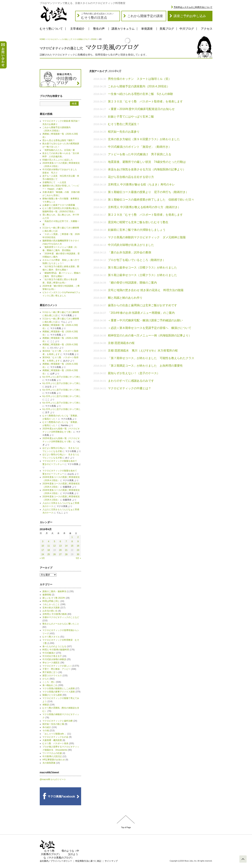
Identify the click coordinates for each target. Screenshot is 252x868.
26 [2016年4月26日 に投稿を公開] (54, 554)
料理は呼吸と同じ (51, 601)
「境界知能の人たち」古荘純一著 (59, 150)
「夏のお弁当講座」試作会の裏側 (130, 252)
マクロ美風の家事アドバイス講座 (59, 692)
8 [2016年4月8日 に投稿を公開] (72, 541)
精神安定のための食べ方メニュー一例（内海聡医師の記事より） (150, 335)
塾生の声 (99, 29)
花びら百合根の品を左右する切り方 (131, 177)
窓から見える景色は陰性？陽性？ (59, 140)
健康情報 (47, 595)
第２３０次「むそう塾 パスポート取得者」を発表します (145, 101)
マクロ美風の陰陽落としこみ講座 (59, 688)
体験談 (46, 705)
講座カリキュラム (123, 29)
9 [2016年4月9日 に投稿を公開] (78, 541)
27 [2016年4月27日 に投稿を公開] (60, 554)
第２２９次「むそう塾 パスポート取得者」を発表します (145, 215)
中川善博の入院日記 (52, 756)
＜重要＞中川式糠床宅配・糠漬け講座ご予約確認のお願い (145, 320)
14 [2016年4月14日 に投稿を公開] (66, 546)
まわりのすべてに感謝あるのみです (131, 381)
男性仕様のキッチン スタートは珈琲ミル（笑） (140, 79)
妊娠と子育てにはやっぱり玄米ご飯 (131, 117)
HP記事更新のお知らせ (54, 760)
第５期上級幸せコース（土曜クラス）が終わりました (142, 275)
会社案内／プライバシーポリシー (56, 861)
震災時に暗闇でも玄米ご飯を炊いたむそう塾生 (138, 222)
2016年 (94, 39)
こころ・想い (49, 682)
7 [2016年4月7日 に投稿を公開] (66, 541)
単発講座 (147, 29)
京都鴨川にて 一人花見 (54, 182)
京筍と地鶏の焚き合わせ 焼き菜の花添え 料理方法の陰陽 (146, 290)
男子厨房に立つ (50, 672)
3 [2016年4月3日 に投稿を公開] (43, 541)
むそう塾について (51, 29)
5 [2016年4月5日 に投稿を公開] (54, 541)
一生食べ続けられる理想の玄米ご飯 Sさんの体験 (141, 94)
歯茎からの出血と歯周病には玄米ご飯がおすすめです (142, 305)
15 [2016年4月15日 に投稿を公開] (72, 546)
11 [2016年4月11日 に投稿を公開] (48, 546)
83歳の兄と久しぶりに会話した (58, 160)
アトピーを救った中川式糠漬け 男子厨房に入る (140, 154)
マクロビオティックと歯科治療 (58, 721)
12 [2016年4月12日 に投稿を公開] (54, 546)
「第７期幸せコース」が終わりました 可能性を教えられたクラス (151, 358)
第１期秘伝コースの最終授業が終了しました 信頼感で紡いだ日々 (151, 200)
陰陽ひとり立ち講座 (52, 695)
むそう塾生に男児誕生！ (125, 124)
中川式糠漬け (49, 653)
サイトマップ (111, 861)
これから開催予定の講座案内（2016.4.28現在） (139, 86)
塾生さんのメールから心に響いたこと (61, 624)
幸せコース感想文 (51, 663)
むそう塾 (49, 851)
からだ (46, 679)
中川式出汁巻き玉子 (52, 656)
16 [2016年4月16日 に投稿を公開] (78, 546)
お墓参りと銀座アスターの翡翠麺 (59, 205)
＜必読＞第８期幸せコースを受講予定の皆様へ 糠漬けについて (150, 328)
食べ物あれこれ (50, 685)
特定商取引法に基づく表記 (88, 861)
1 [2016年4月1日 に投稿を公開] (72, 537)
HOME (42, 39)
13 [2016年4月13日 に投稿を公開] (60, 546)
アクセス (207, 29)
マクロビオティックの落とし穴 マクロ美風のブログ (68, 39)
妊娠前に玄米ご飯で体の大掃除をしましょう (138, 230)
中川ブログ (187, 29)
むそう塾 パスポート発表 (55, 743)
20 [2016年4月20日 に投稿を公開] (60, 550)
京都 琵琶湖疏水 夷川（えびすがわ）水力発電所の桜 (143, 351)
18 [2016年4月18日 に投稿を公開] (48, 550)
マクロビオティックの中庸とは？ (130, 388)
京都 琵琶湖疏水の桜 (121, 343)
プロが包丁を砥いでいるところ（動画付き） (137, 260)
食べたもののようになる (54, 646)
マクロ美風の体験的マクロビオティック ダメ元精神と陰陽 (147, 237)
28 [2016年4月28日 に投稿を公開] (66, 554)
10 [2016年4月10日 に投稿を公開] (43, 546)
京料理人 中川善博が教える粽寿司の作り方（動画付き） (144, 207)
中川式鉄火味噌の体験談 (54, 659)
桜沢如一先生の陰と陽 (53, 724)
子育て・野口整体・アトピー (56, 669)
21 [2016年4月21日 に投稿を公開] (66, 550)
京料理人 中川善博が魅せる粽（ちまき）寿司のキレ (141, 184)
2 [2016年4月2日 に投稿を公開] (78, 537)
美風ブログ (167, 29)
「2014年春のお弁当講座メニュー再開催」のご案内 (141, 313)
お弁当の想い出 (50, 611)
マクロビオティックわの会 (55, 737)
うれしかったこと (51, 604)
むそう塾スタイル (51, 637)
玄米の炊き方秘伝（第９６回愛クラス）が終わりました (144, 139)
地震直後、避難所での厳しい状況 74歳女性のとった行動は (147, 162)
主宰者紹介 (77, 29)
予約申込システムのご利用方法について (193, 7)
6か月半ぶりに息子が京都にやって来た (61, 377)
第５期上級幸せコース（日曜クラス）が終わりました (142, 267)
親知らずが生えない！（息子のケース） (134, 373)
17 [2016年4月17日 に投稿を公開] (43, 550)
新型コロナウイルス (52, 676)
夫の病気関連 (49, 763)
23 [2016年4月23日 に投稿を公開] (78, 550)
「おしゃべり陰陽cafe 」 (55, 734)
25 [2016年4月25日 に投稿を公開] (48, 554)
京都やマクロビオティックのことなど (61, 617)
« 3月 (42, 558)
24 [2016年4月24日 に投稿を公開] (43, 554)
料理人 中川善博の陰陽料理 (56, 650)
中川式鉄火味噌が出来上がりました (131, 245)
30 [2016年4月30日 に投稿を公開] (78, 554)
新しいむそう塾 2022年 (54, 598)
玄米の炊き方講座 (51, 608)
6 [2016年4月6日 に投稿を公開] (60, 541)
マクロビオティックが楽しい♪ (57, 666)
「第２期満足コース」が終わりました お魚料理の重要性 (145, 366)
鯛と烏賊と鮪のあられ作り (125, 298)
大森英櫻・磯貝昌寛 (52, 740)
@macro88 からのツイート (53, 779)
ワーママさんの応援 (52, 753)
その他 (46, 731)
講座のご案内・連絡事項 (54, 591)
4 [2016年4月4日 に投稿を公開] (49, 541)
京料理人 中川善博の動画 (55, 614)
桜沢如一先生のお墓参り (124, 132)
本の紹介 (47, 727)
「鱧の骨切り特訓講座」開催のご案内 (132, 283)
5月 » (79, 558)
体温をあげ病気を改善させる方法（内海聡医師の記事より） (147, 169)
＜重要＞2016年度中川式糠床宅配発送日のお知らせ (141, 109)
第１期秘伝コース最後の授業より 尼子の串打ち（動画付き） (148, 192)
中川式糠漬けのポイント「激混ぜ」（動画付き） (140, 147)
